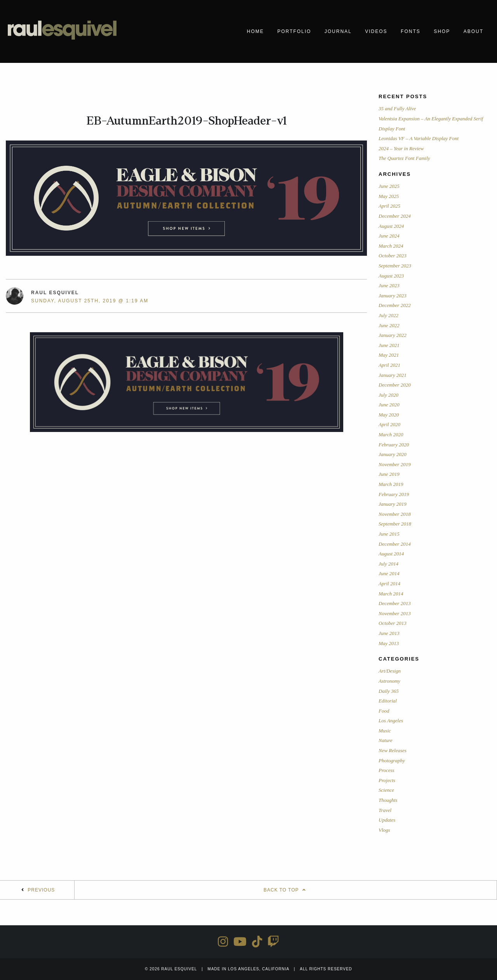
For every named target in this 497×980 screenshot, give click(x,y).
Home (255, 31)
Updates (387, 820)
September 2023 (395, 266)
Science (386, 790)
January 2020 (393, 454)
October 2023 (393, 256)
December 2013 (395, 603)
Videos (376, 31)
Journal (338, 31)
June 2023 (389, 285)
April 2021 (389, 365)
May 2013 (389, 643)
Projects (387, 780)
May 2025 (389, 196)
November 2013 (395, 613)
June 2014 (389, 573)
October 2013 (393, 623)
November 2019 (395, 464)
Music (385, 731)
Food (384, 711)
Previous (41, 890)
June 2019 (389, 474)
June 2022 (389, 325)
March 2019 (391, 484)
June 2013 (389, 633)
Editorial (388, 701)
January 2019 (393, 504)
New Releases (393, 750)
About (474, 31)
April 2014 (389, 584)
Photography (392, 761)
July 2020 (388, 395)
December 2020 (395, 385)
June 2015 (389, 534)
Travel (385, 810)
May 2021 (389, 355)
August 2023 (391, 276)
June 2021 (389, 345)
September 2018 (395, 524)
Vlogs (384, 830)
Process (387, 770)
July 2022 (388, 315)
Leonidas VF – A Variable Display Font (419, 138)
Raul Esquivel (55, 293)
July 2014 (388, 564)
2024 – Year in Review (401, 148)
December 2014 (395, 544)
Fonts (411, 31)
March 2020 (391, 434)
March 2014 (391, 594)
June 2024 (389, 236)
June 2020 (389, 405)
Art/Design (390, 671)
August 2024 (391, 226)
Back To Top (286, 890)
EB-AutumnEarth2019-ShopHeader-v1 (187, 121)
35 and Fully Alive (397, 108)
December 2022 (395, 305)
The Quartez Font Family (404, 158)
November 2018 (395, 514)
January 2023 (393, 296)
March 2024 (391, 246)
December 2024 (395, 216)
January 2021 (393, 375)
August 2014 (391, 554)
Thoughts (388, 800)
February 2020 (394, 445)
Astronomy (389, 681)
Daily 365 (389, 691)
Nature (386, 740)
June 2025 (389, 186)
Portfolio (294, 31)
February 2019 (394, 494)
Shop (442, 31)
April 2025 (389, 206)
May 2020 (389, 415)
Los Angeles (391, 721)
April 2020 (389, 424)
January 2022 (393, 335)
